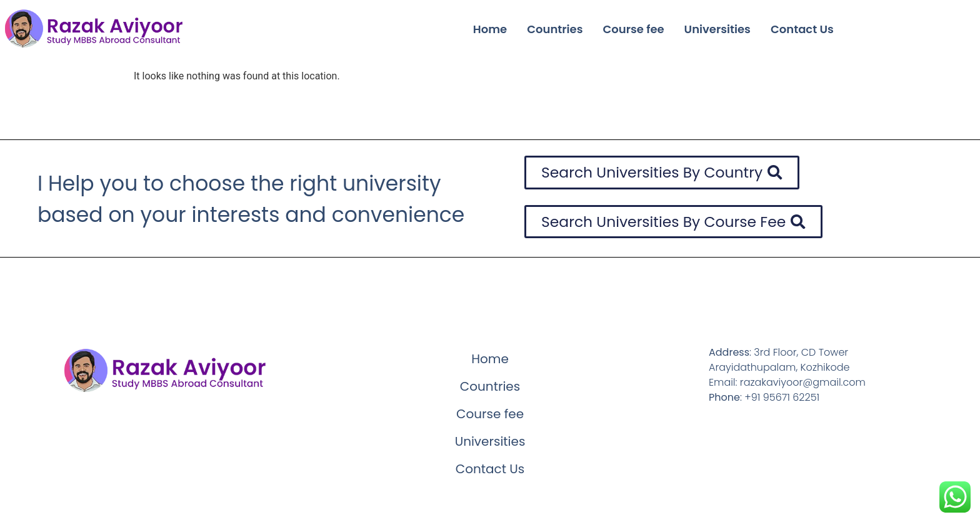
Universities (717, 29)
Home (490, 29)
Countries (555, 29)
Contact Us (802, 29)
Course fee (634, 29)
